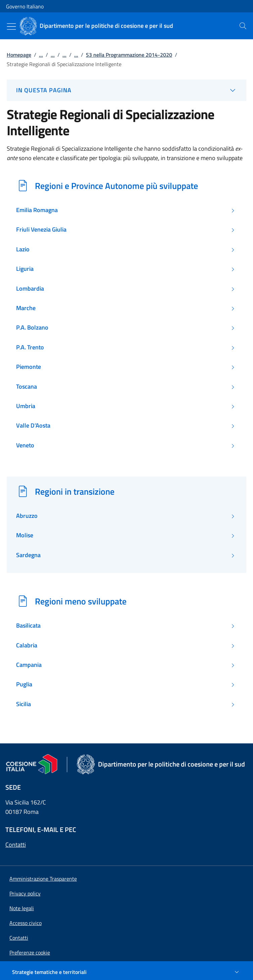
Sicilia (23, 704)
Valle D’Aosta (33, 426)
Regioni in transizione (75, 491)
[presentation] (243, 26)
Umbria (26, 406)
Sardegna (28, 555)
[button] (30, 952)
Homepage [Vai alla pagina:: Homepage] (19, 55)
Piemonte (29, 367)
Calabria (27, 645)
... (41, 55)
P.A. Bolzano (32, 328)
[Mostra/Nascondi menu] (11, 27)
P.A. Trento (30, 347)
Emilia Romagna (37, 210)
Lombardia (30, 289)
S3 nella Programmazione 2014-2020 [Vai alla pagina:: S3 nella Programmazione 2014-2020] (129, 55)
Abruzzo (27, 516)
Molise (25, 535)
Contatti (16, 845)
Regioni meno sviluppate (81, 601)
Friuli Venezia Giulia (41, 230)
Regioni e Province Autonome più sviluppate (116, 186)
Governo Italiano (25, 6)
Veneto (25, 445)
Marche (26, 308)
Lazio (23, 249)
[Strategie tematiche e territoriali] (127, 972)
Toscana (27, 387)
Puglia (24, 684)
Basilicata (28, 626)
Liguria (25, 269)
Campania (29, 665)
